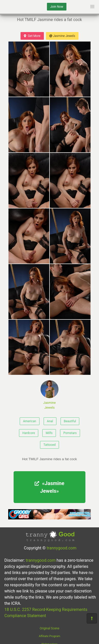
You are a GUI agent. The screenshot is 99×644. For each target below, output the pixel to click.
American (30, 421)
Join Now (57, 7)
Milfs (49, 433)
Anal (50, 421)
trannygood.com (62, 548)
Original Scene (50, 628)
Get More (32, 36)
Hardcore (29, 433)
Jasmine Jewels (62, 36)
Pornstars (70, 433)
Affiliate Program (50, 636)
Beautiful (70, 421)
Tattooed (50, 445)
